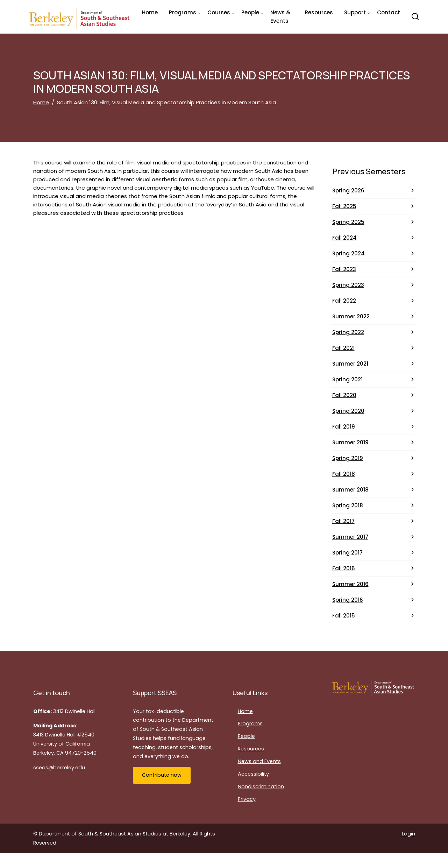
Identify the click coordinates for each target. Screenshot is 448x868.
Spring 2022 (348, 332)
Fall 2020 (344, 395)
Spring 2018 (348, 505)
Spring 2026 (348, 190)
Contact (389, 12)
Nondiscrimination (261, 786)
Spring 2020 (348, 411)
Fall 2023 (344, 269)
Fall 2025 (344, 206)
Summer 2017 (350, 537)
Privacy (247, 799)
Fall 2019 (344, 427)
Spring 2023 (348, 285)
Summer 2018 (350, 490)
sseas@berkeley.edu (59, 768)
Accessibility (253, 774)
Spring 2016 (348, 600)
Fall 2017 (343, 521)
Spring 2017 (347, 553)
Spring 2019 (348, 458)
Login (408, 834)
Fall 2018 (344, 474)
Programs (250, 724)
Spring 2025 (348, 222)
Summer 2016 (350, 584)
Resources (319, 12)
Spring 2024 (349, 253)
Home (150, 12)
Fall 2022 (344, 301)
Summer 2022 (351, 316)
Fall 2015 (344, 616)
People (246, 736)
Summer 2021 (350, 364)
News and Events (259, 761)
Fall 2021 (343, 348)
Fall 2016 (344, 568)
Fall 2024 (344, 238)
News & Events (280, 17)
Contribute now (162, 775)
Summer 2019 (350, 442)
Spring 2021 (347, 379)
